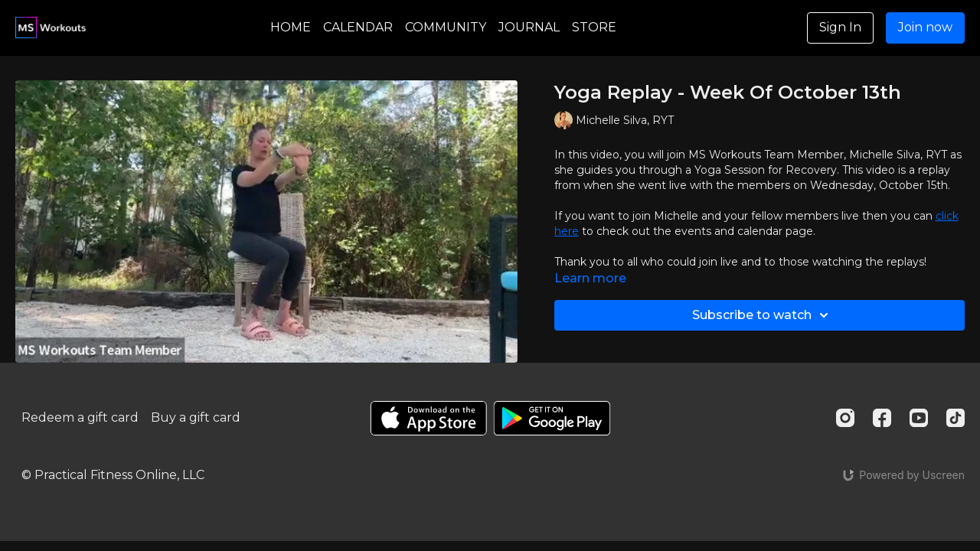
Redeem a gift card (80, 417)
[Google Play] (552, 418)
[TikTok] (955, 418)
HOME (291, 27)
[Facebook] (882, 418)
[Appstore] (428, 418)
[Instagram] (845, 418)
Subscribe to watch (763, 315)
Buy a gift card (196, 417)
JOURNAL (529, 27)
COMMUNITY (446, 27)
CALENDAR (358, 27)
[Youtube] (919, 418)
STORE (594, 27)
